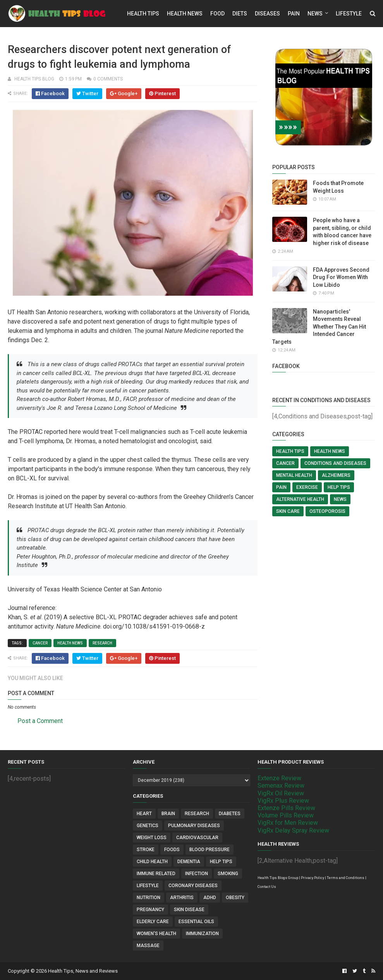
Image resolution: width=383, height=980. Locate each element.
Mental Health (294, 475)
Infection (197, 874)
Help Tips (339, 487)
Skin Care (288, 511)
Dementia (189, 862)
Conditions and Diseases (335, 463)
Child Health (152, 862)
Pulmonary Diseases (194, 826)
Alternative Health (300, 499)
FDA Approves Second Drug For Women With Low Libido (341, 277)
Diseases (267, 14)
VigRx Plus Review (283, 801)
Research (102, 643)
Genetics (148, 826)
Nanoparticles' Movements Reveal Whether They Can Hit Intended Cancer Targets (319, 327)
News (315, 14)
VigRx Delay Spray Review (293, 830)
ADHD (210, 898)
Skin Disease (189, 910)
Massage (148, 946)
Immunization (202, 934)
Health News (185, 14)
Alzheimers (336, 475)
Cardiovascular (197, 838)
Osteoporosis (327, 511)
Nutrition (149, 898)
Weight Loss (152, 838)
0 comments (108, 79)
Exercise (307, 487)
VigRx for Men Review (288, 823)
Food (217, 14)
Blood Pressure (210, 850)
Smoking (228, 874)
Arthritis (182, 898)
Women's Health (156, 934)
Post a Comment (40, 721)
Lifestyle (349, 14)
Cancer (40, 643)
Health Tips (143, 14)
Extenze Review (279, 778)
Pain (294, 14)
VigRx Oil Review (281, 793)
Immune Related (156, 874)
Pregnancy (150, 910)
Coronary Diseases (193, 886)
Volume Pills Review (286, 815)
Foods (172, 850)
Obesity (235, 898)
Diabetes (230, 814)
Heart (144, 814)
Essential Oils (196, 922)
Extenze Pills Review (286, 808)
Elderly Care (153, 922)
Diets (240, 14)
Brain (168, 814)
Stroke (146, 850)
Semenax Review (281, 786)
